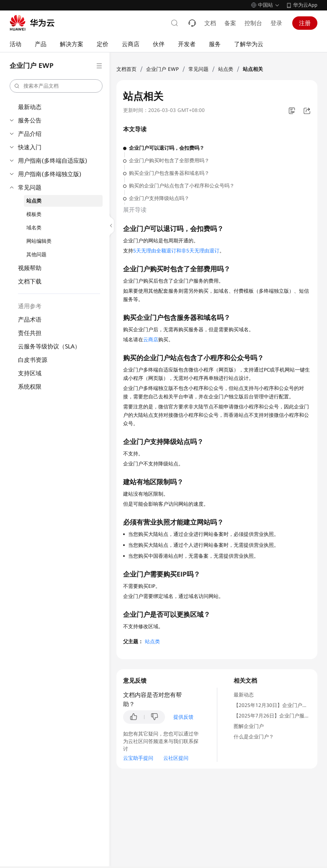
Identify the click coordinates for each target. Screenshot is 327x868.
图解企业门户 (249, 726)
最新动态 (30, 107)
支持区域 (30, 373)
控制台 (253, 23)
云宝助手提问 (138, 758)
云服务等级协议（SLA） (49, 346)
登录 (276, 23)
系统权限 (30, 387)
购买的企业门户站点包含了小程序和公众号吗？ (182, 186)
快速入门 (30, 147)
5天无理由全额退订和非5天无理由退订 (176, 251)
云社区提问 (176, 758)
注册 (305, 23)
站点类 (34, 201)
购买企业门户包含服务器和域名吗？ (169, 173)
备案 (230, 23)
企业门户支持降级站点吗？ (159, 198)
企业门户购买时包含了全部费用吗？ (169, 161)
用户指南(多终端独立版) (50, 174)
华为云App (305, 5)
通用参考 (30, 306)
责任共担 (30, 333)
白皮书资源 (33, 360)
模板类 (34, 214)
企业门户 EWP (162, 69)
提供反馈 (183, 717)
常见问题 (30, 187)
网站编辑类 (39, 241)
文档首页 (126, 69)
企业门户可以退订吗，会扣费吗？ (167, 148)
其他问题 (36, 255)
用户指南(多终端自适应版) (53, 161)
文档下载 (30, 281)
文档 (210, 23)
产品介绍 (30, 134)
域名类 (34, 228)
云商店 (151, 340)
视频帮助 (30, 268)
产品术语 (30, 320)
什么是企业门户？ (254, 737)
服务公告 (30, 120)
